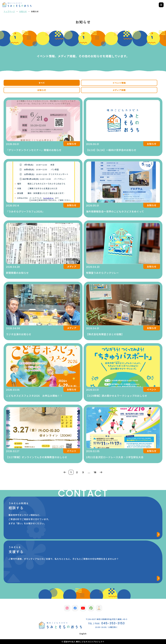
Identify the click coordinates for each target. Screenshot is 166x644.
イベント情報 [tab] (119, 83)
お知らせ (23, 11)
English (83, 634)
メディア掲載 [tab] (119, 90)
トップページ (9, 11)
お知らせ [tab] (42, 90)
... (89, 472)
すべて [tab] (42, 83)
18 (95, 472)
